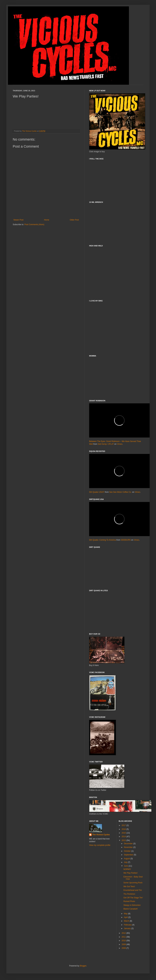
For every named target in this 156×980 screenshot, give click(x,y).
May (126, 914)
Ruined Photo (129, 901)
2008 (124, 948)
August (127, 859)
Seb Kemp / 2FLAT (106, 444)
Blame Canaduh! (130, 909)
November (129, 847)
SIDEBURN (126, 540)
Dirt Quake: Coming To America (103, 540)
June (126, 866)
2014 (124, 837)
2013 (124, 840)
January (128, 928)
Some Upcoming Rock (133, 883)
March (127, 921)
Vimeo (120, 444)
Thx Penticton (129, 894)
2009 (124, 944)
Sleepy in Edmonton (132, 905)
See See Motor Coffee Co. (120, 492)
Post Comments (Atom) (34, 224)
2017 (124, 825)
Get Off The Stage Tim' (133, 898)
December (129, 844)
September (129, 855)
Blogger (83, 966)
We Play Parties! (130, 873)
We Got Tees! (129, 886)
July (126, 862)
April (126, 917)
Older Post (74, 220)
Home (47, 220)
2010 (124, 941)
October (128, 851)
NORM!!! (127, 869)
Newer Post (18, 220)
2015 (124, 833)
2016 (124, 829)
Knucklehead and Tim (133, 890)
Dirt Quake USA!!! (97, 492)
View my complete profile (100, 845)
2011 (124, 937)
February (128, 925)
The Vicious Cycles (101, 835)
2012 (124, 933)
